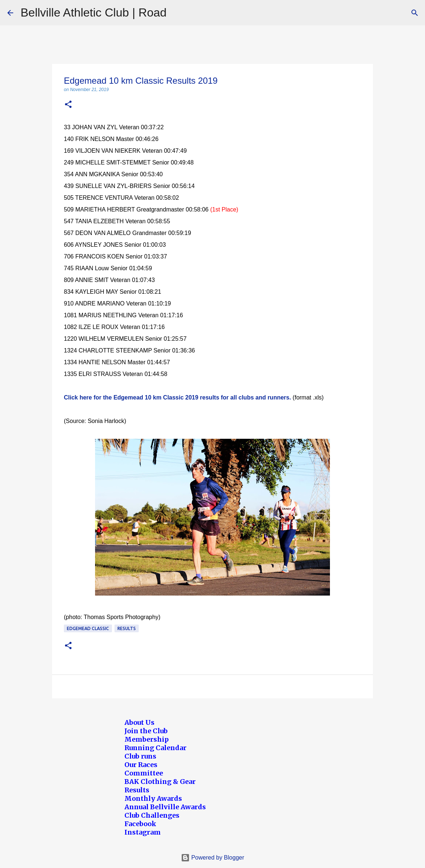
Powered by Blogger (213, 858)
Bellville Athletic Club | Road (94, 12)
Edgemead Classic (88, 628)
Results (127, 628)
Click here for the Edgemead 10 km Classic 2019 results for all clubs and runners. (177, 397)
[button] (68, 105)
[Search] (415, 13)
